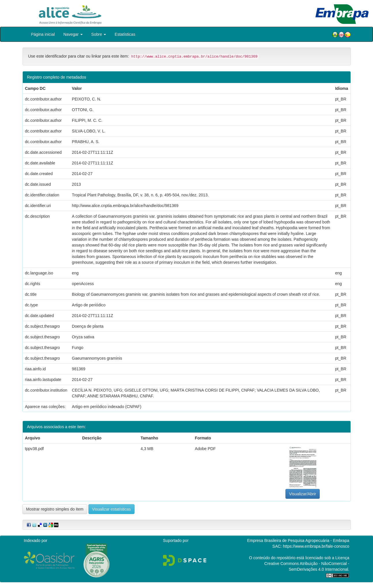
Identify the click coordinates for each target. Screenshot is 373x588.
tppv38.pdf (34, 449)
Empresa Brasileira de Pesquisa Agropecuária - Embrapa (298, 540)
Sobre (99, 34)
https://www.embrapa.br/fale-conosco (316, 546)
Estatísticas (125, 34)
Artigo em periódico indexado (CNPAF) (107, 407)
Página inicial (43, 34)
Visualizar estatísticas (111, 509)
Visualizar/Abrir (303, 494)
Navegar (73, 34)
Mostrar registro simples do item (55, 509)
